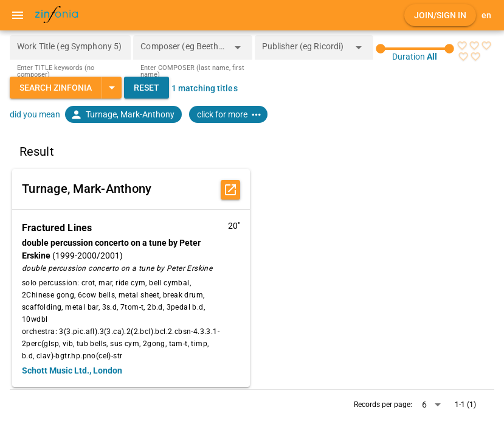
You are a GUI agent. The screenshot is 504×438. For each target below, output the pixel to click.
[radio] (462, 46)
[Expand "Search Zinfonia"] (112, 88)
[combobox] (183, 51)
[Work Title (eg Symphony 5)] (70, 47)
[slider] (415, 49)
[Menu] (18, 15)
